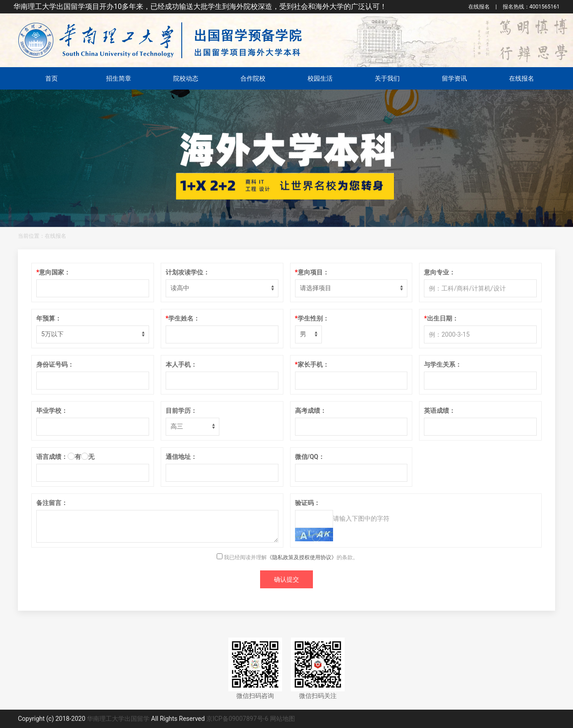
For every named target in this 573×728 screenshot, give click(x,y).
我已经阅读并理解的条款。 (287, 557)
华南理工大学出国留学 (118, 719)
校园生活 (320, 78)
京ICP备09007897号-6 (237, 719)
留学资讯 (454, 78)
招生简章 (119, 78)
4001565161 (531, 7)
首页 (51, 78)
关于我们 (387, 78)
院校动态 (186, 78)
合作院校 (253, 78)
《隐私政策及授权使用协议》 (302, 557)
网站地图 (282, 719)
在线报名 (479, 7)
